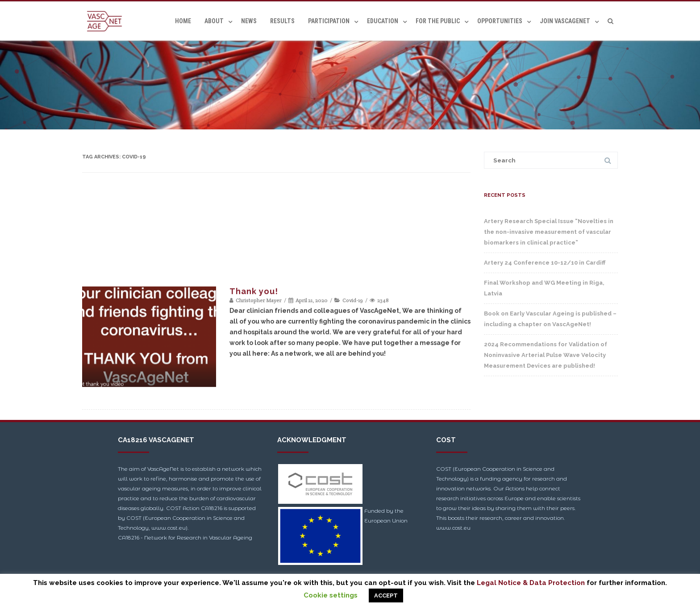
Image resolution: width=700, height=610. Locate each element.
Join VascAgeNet (565, 21)
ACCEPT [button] (386, 595)
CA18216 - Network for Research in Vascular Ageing (185, 537)
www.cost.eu (453, 528)
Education (383, 21)
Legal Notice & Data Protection (531, 583)
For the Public (438, 21)
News (249, 21)
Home (183, 21)
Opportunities (500, 21)
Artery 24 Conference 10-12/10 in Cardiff (545, 263)
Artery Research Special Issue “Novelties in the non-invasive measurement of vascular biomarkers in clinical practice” (549, 232)
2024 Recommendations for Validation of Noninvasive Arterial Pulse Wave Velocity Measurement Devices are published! (546, 355)
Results (282, 21)
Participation (329, 21)
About (214, 21)
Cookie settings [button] (331, 595)
